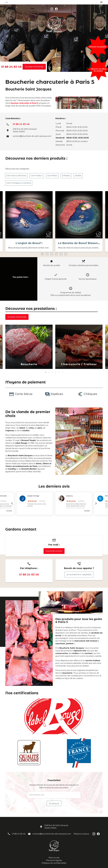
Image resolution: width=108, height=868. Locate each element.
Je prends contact (54, 551)
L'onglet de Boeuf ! (29, 243)
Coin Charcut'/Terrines (16, 176)
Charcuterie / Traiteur (79, 364)
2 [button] (48, 255)
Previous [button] (12, 503)
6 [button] (67, 255)
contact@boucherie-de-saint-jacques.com (32, 136)
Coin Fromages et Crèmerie (19, 183)
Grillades (66, 176)
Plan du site (54, 858)
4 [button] (58, 255)
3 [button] (53, 255)
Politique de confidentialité (54, 863)
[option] (29, 222)
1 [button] (43, 255)
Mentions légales (54, 860)
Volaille (78, 176)
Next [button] (96, 503)
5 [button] (62, 255)
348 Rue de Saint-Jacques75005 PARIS (56, 827)
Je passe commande (34, 67)
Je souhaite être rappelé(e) (79, 575)
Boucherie (29, 364)
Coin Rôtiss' (52, 176)
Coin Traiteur (37, 176)
